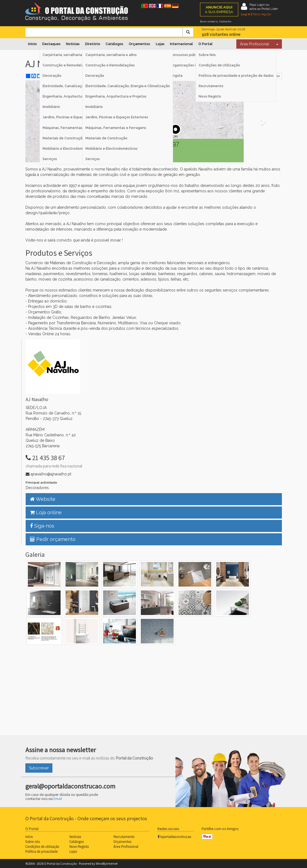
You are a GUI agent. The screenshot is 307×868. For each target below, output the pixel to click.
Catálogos (114, 44)
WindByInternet (107, 863)
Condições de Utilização (219, 65)
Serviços (93, 159)
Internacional (181, 44)
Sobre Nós (207, 55)
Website (43, 499)
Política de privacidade (42, 851)
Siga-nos (42, 526)
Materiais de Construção (106, 138)
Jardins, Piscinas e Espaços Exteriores (117, 117)
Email (58, 799)
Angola (176, 76)
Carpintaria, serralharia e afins (111, 55)
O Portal (205, 44)
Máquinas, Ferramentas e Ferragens (116, 128)
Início (32, 44)
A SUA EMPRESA (219, 9)
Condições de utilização (42, 846)
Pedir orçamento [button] (53, 539)
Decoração (95, 76)
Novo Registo (210, 96)
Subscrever (39, 768)
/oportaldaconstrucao (174, 837)
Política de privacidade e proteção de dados (236, 76)
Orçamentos (139, 44)
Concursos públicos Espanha (194, 55)
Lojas (160, 44)
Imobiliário (94, 107)
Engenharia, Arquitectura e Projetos (116, 96)
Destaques (51, 44)
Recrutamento (211, 86)
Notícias (73, 44)
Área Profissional (254, 44)
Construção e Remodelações (110, 65)
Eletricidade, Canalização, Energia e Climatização (128, 86)
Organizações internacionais (195, 65)
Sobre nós (33, 841)
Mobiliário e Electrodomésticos (111, 148)
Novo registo (262, 14)
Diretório (93, 44)
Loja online (46, 512)
